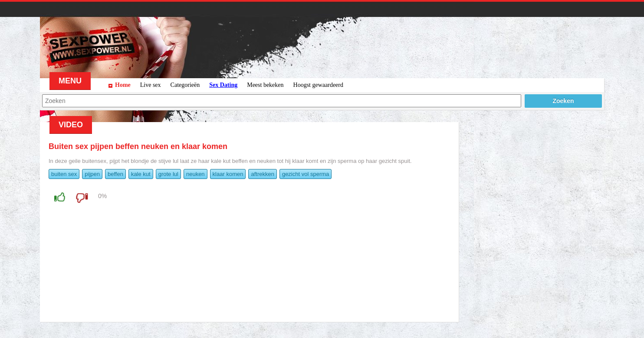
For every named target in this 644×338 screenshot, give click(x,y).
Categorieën (185, 85)
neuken (195, 174)
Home (123, 85)
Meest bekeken (265, 85)
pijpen (92, 174)
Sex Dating (223, 85)
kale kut (141, 174)
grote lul (168, 174)
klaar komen (228, 174)
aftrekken (262, 174)
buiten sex (64, 174)
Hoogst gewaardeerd (318, 85)
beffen (115, 174)
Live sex (151, 85)
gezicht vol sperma (306, 174)
